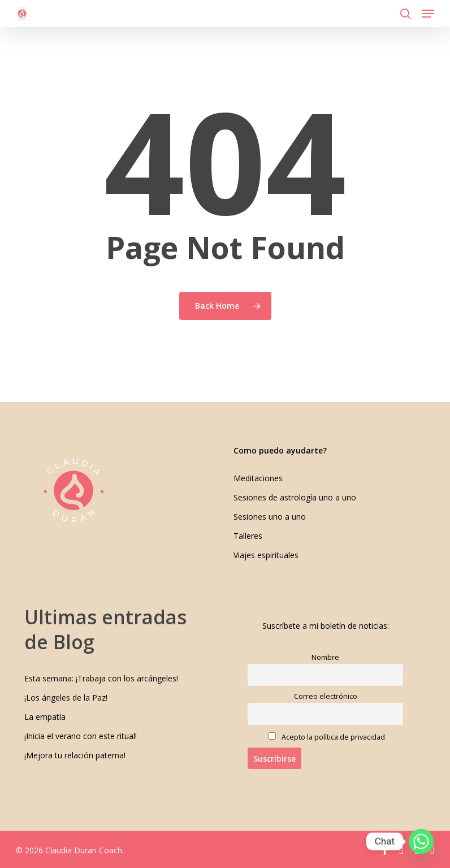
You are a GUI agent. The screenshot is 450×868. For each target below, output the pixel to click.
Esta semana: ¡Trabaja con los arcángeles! (101, 678)
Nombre (325, 657)
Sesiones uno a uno (270, 517)
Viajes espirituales (266, 555)
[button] (428, 14)
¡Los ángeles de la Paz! (66, 698)
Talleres (248, 536)
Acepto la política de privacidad (327, 737)
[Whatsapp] (421, 841)
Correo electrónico (326, 696)
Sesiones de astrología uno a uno (295, 497)
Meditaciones (258, 478)
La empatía (45, 717)
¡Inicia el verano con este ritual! (81, 736)
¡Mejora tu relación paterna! (75, 755)
